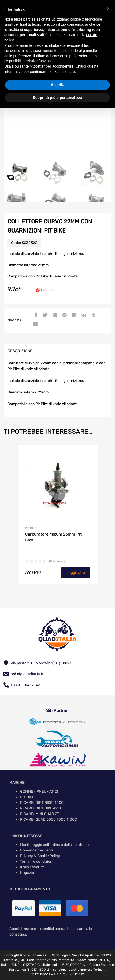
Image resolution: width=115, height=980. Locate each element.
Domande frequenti (36, 850)
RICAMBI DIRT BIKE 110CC (42, 803)
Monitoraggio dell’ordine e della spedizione (55, 845)
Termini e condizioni (37, 861)
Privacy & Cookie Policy (40, 856)
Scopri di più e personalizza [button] (57, 98)
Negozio (27, 873)
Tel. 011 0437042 (24, 965)
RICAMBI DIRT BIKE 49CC (41, 808)
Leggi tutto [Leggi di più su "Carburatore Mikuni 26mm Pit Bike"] (76, 573)
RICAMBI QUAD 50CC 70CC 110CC (48, 820)
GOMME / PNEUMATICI (39, 791)
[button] (108, 9)
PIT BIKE (31, 528)
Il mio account (32, 867)
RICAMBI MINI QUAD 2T (40, 814)
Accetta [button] (57, 85)
